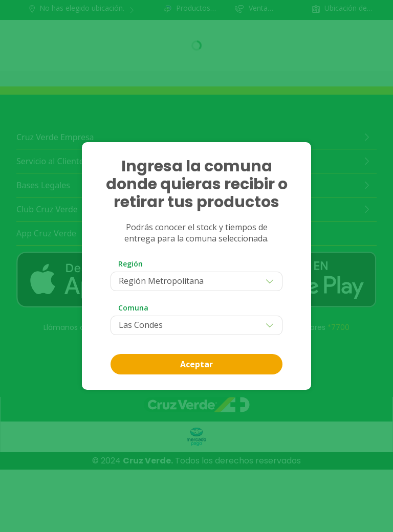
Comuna (133, 308)
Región (130, 264)
